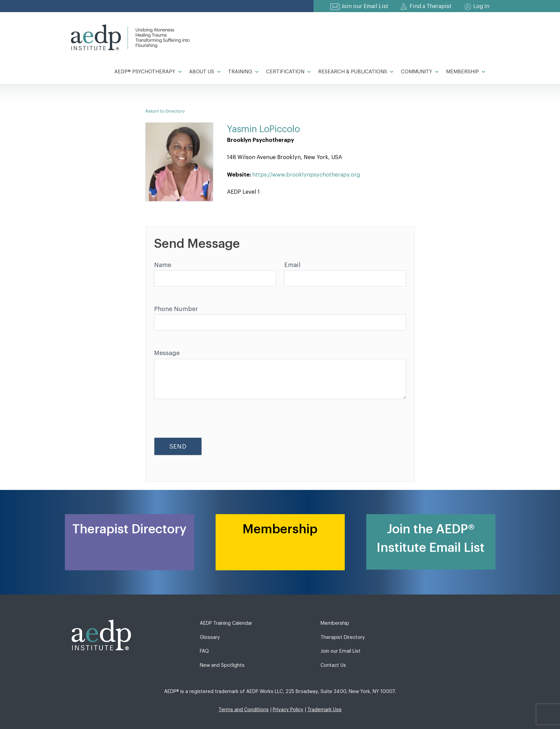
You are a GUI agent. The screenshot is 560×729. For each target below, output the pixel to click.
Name (163, 265)
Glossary (210, 637)
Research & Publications (356, 72)
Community (420, 72)
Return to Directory (165, 111)
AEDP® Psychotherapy (148, 72)
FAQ (204, 651)
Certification (289, 72)
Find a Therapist (431, 6)
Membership (466, 72)
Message (167, 353)
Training (244, 72)
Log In (481, 6)
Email (292, 265)
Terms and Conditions (244, 710)
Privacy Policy (288, 710)
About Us (205, 72)
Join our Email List (365, 6)
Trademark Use (325, 710)
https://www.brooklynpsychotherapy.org (306, 175)
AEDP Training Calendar (226, 623)
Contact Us (333, 665)
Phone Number (176, 309)
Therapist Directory (343, 637)
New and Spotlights (222, 665)
